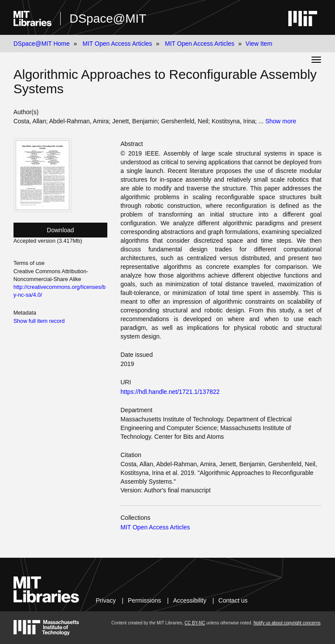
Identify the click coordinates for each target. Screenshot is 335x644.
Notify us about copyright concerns (287, 623)
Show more (281, 121)
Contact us (233, 600)
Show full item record (39, 321)
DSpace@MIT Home (42, 44)
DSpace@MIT (108, 19)
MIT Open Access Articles (117, 44)
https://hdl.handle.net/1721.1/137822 (170, 392)
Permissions (144, 600)
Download (60, 230)
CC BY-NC (195, 623)
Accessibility (190, 600)
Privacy (106, 600)
